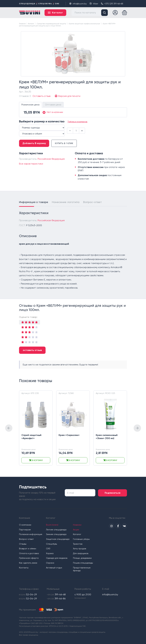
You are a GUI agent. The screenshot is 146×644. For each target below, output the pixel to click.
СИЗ (48, 549)
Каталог (78, 534)
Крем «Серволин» (69, 436)
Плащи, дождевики (83, 558)
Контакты (24, 568)
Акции (76, 530)
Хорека (50, 553)
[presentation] (9, 429)
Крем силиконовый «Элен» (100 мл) (107, 437)
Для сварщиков (81, 553)
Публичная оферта (29, 558)
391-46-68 (56, 594)
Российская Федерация (51, 159)
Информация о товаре (34, 202)
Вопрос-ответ (92, 202)
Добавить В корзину (35, 144)
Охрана (50, 563)
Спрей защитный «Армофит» (32, 437)
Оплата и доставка (29, 553)
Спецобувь (52, 544)
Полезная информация (31, 534)
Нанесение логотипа (66, 202)
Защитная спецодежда (58, 539)
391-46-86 (56, 599)
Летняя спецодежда (56, 530)
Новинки (78, 525)
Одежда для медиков (57, 558)
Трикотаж (78, 544)
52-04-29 (28, 594)
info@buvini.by (78, 4)
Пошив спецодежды (83, 563)
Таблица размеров (77, 122)
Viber (94, 4)
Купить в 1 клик (66, 144)
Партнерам (25, 530)
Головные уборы (82, 539)
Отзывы (23, 544)
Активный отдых (54, 568)
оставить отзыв (32, 351)
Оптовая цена (53, 105)
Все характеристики (31, 164)
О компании (25, 525)
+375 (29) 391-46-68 (112, 4)
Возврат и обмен (28, 549)
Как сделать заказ (28, 563)
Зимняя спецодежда (56, 534)
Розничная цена (30, 105)
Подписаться (114, 493)
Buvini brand (52, 525)
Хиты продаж (80, 549)
